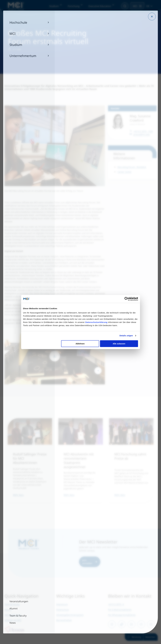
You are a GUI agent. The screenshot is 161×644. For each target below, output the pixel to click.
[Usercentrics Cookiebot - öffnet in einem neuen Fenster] (126, 299)
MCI (135, 6)
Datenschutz (63, 610)
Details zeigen (126, 336)
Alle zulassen (119, 344)
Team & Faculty (12, 604)
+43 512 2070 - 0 (116, 604)
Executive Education (100, 6)
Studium (54, 6)
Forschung (74, 6)
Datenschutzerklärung (96, 322)
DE (148, 6)
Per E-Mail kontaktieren (120, 610)
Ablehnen (80, 344)
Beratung (134, 637)
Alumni (8, 610)
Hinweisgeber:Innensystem (70, 615)
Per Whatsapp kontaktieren (122, 615)
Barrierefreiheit (64, 620)
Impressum (62, 604)
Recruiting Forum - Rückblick (132, 167)
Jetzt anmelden (90, 562)
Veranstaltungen (13, 615)
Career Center (125, 172)
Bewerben (150, 637)
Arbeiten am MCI (13, 620)
